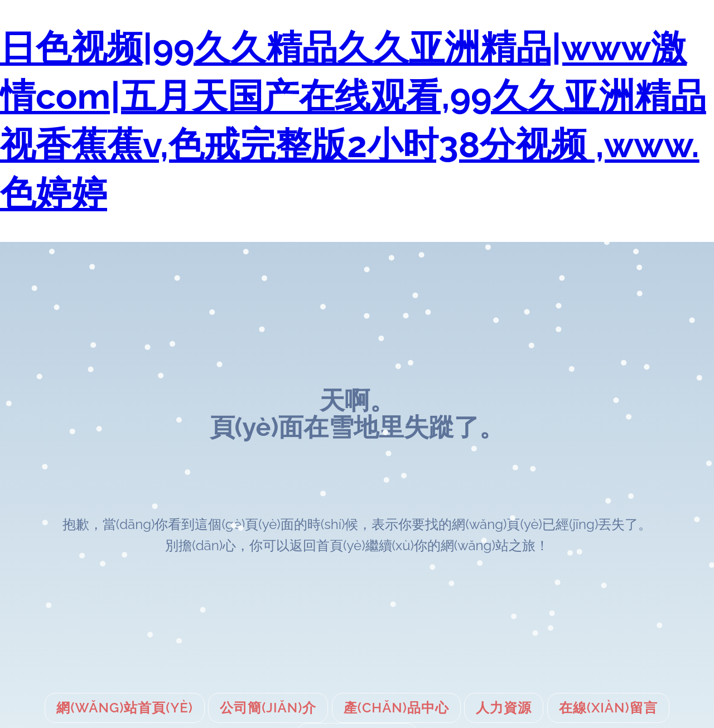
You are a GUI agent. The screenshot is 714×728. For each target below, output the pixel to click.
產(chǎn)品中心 (396, 708)
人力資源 (504, 708)
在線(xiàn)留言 (608, 708)
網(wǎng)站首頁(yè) (124, 708)
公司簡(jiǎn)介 (268, 708)
